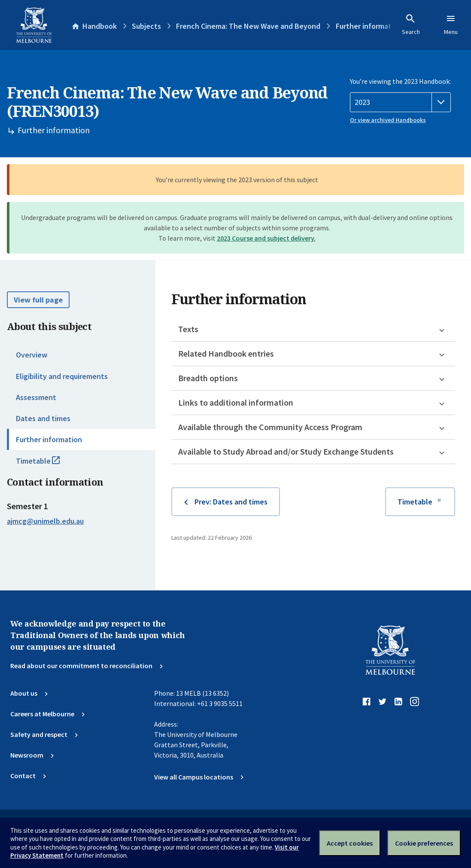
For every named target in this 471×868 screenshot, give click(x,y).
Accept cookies (350, 843)
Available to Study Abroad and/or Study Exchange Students (286, 451)
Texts (188, 329)
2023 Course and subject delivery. (266, 238)
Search (411, 24)
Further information (49, 439)
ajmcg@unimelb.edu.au (45, 521)
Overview (32, 355)
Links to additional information (236, 402)
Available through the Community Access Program (270, 427)
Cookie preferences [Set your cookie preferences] (424, 843)
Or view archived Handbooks (388, 120)
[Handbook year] (400, 102)
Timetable (47, 465)
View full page (38, 300)
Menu (451, 24)
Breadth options (208, 378)
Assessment (36, 397)
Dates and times (43, 418)
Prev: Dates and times (231, 502)
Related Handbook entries (226, 353)
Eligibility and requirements (62, 376)
